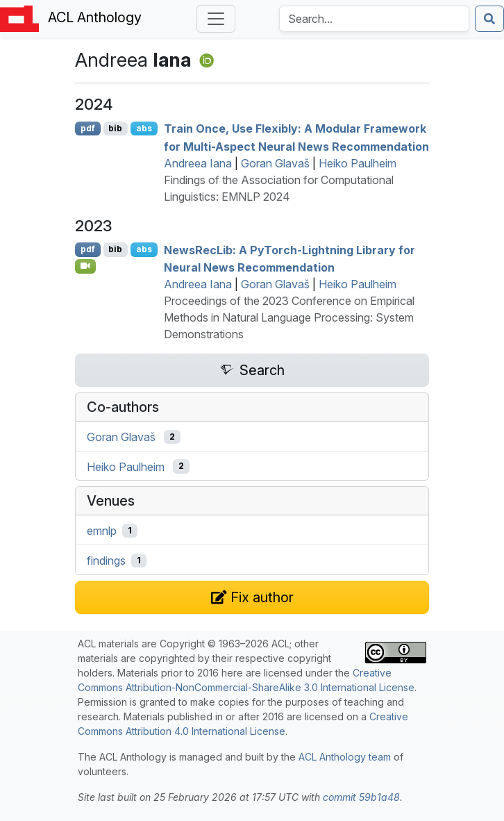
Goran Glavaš (275, 163)
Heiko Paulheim (358, 163)
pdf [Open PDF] (88, 128)
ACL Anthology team (345, 757)
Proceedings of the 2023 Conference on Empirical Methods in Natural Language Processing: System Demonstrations (289, 317)
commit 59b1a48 (361, 797)
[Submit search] (489, 19)
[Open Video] (85, 266)
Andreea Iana (198, 163)
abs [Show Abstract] (144, 128)
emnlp (102, 531)
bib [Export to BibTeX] (115, 128)
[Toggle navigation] (216, 19)
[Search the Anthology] (374, 19)
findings (106, 561)
